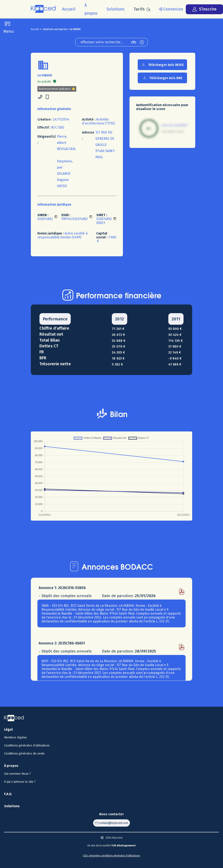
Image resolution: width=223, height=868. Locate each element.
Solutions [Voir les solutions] (12, 806)
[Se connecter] (170, 9)
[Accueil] (69, 9)
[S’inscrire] (204, 9)
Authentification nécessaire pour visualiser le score (162, 107)
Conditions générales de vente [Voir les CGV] (24, 754)
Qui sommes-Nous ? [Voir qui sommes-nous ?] (17, 774)
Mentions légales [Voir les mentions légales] (16, 737)
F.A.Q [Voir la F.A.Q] (8, 794)
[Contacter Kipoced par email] (111, 823)
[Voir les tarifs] (142, 9)
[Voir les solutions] (116, 9)
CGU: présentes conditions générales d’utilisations (111, 856)
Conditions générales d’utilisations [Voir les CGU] (27, 746)
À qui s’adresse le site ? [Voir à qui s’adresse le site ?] (20, 782)
